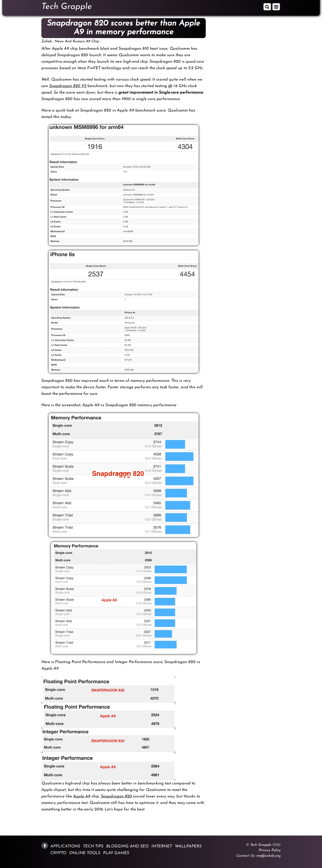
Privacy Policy (270, 850)
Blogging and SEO (127, 846)
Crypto (58, 853)
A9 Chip (92, 41)
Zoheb (47, 41)
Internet (162, 846)
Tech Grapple (261, 845)
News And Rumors (70, 41)
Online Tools (85, 853)
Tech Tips (93, 846)
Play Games (116, 853)
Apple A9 (82, 796)
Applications (65, 846)
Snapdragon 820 (116, 796)
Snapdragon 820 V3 (68, 86)
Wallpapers (188, 846)
